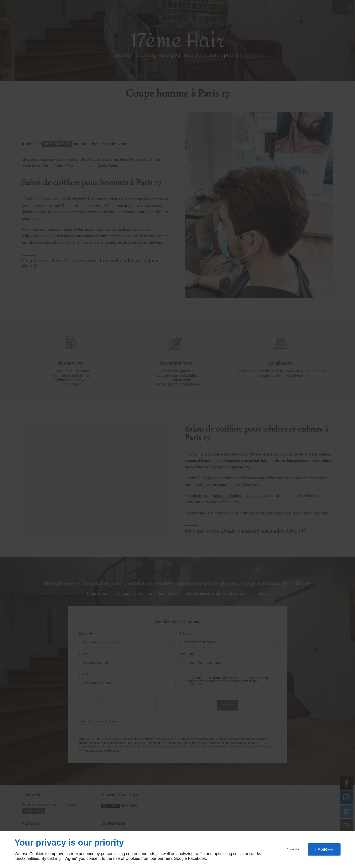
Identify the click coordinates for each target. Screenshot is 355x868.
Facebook (197, 858)
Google (180, 858)
